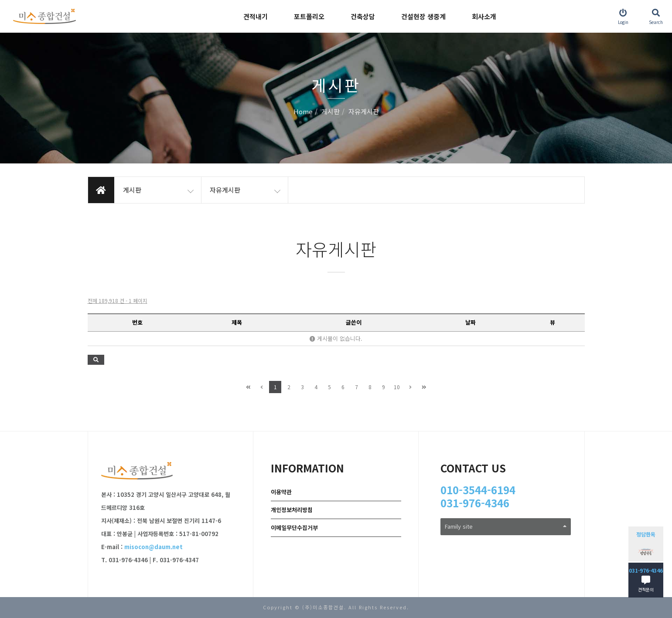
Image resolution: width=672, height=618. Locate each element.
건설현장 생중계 (423, 16)
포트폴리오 (309, 16)
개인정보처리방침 (292, 510)
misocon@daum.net (154, 547)
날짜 (471, 322)
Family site (506, 526)
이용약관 (281, 492)
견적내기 (256, 16)
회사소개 (484, 16)
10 (397, 387)
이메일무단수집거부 (294, 528)
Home (303, 112)
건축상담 (363, 16)
